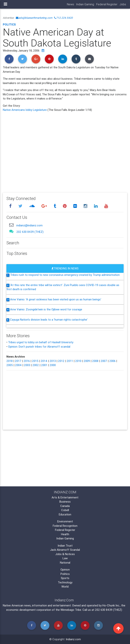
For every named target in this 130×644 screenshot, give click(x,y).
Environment (65, 521)
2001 (44, 365)
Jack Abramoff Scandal (65, 550)
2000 (53, 365)
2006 (112, 361)
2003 (27, 365)
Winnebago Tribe (71, 610)
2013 (53, 361)
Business (65, 502)
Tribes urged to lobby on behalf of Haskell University (41, 342)
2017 (18, 361)
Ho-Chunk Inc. (111, 605)
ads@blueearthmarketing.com (34, 18)
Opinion (65, 570)
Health (65, 534)
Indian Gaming (85, 4)
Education (65, 514)
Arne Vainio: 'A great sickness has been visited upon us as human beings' (56, 299)
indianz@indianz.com (29, 225)
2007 (104, 361)
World (65, 587)
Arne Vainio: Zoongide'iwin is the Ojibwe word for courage (46, 309)
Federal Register (107, 4)
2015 (35, 361)
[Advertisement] (65, 150)
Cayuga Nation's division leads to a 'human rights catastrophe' (49, 320)
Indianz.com (73, 639)
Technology (65, 582)
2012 (61, 361)
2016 (27, 361)
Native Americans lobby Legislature (25, 110)
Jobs (123, 4)
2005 (10, 365)
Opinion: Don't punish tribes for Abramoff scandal (39, 347)
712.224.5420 (63, 18)
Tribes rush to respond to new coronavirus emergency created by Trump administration (65, 275)
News (70, 4)
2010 (78, 361)
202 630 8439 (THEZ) (30, 232)
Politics (9, 24)
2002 (36, 365)
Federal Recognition (65, 526)
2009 (87, 361)
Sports (65, 578)
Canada (65, 506)
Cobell (65, 510)
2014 (44, 361)
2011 (70, 361)
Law (65, 558)
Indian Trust (65, 546)
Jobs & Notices (65, 554)
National (65, 563)
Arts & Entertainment (65, 497)
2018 (10, 361)
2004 (18, 365)
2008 (95, 361)
